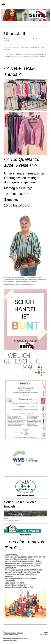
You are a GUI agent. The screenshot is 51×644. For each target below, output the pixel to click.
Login (46, 632)
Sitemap (20, 633)
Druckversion (9, 633)
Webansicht (44, 634)
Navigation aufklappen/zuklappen (26, 4)
